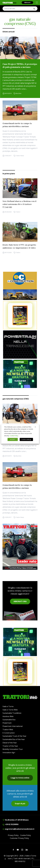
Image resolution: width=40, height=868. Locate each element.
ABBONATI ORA (20, 601)
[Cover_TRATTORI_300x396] (20, 547)
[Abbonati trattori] (20, 315)
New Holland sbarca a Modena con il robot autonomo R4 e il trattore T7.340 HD (19, 204)
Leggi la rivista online (20, 778)
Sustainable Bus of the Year (14, 739)
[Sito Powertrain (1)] (20, 345)
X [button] (35, 427)
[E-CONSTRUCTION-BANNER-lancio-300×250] (20, 286)
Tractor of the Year (10, 746)
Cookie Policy (26, 835)
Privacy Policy (13, 835)
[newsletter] (20, 374)
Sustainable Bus (9, 720)
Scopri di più (20, 804)
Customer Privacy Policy (19, 838)
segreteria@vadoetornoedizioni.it (18, 829)
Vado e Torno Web (10, 710)
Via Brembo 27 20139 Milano (16, 820)
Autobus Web (8, 716)
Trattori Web (8, 730)
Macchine (19, 93)
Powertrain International (13, 726)
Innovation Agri (9, 753)
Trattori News (20, 156)
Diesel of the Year (10, 743)
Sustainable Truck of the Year (14, 736)
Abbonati (27, 3)
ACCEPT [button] (13, 439)
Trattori (18, 212)
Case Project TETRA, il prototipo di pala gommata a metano (20, 65)
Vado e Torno (8, 706)
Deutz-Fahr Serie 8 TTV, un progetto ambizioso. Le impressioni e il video (19, 246)
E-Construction (9, 733)
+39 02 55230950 (10, 824)
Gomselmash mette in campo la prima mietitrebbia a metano (17, 125)
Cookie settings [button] (26, 439)
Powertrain (7, 723)
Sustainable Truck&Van (12, 713)
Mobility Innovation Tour (13, 749)
